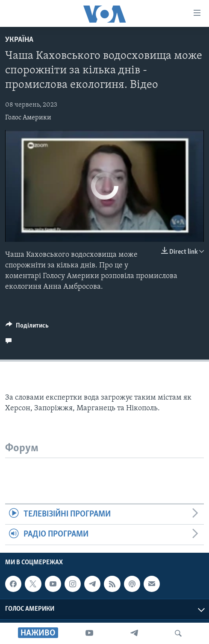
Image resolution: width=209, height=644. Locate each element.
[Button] (27, 328)
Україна (19, 40)
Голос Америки (28, 118)
